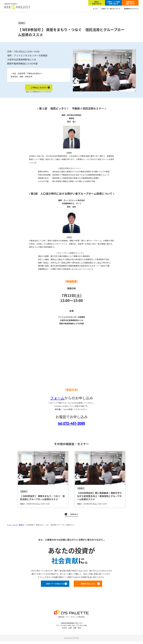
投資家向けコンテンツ (131, 9)
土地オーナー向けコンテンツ (111, 9)
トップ (95, 9)
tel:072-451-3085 (71, 423)
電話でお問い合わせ (97, 3)
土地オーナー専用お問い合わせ (113, 3)
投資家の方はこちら (94, 585)
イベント (15, 525)
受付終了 (21, 525)
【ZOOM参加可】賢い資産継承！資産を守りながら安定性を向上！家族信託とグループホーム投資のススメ (99, 496)
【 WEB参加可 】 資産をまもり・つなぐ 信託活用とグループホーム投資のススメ (42, 498)
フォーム (57, 398)
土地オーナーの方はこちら (49, 585)
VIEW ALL (74, 514)
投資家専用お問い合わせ (130, 3)
